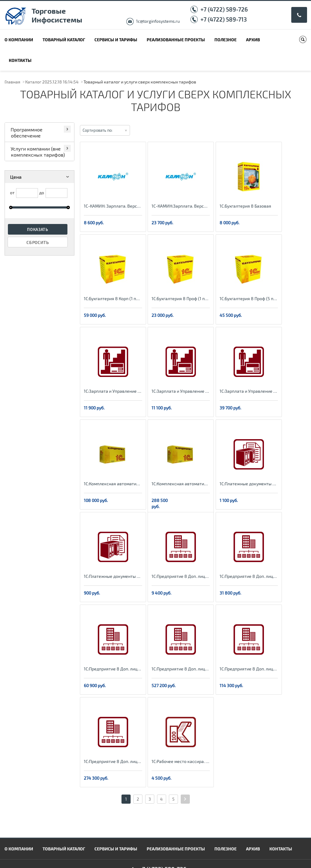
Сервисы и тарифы (116, 40)
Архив (253, 40)
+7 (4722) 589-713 (224, 19)
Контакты (20, 60)
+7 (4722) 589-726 (224, 9)
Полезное (226, 40)
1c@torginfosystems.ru (158, 21)
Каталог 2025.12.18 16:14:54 (52, 82)
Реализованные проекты (176, 40)
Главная (12, 82)
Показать (38, 229)
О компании (19, 40)
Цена (41, 177)
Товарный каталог (64, 40)
